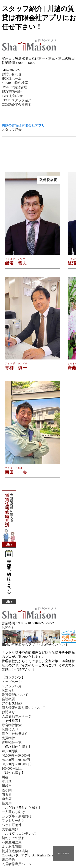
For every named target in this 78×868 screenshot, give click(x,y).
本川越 (7, 781)
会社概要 (17, 104)
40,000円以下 (11, 751)
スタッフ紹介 (17, 100)
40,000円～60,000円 (16, 755)
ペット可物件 (12, 825)
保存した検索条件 (15, 734)
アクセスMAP (12, 703)
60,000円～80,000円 (16, 760)
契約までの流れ (13, 838)
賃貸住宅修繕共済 (15, 851)
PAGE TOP (64, 854)
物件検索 (15, 83)
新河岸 (7, 803)
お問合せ (8, 627)
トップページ (12, 682)
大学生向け (10, 829)
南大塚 (7, 799)
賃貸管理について (15, 695)
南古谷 (7, 795)
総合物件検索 (12, 725)
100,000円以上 (12, 768)
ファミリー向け (13, 821)
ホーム (12, 78)
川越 (5, 777)
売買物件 (12, 91)
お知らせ (12, 96)
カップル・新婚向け (17, 816)
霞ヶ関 (7, 790)
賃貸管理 (14, 87)
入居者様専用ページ (17, 716)
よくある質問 (12, 847)
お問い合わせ (12, 74)
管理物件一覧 (12, 742)
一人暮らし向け (13, 812)
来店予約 (8, 860)
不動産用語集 (12, 842)
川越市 (7, 786)
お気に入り (10, 729)
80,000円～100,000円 (17, 764)
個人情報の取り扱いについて (23, 708)
